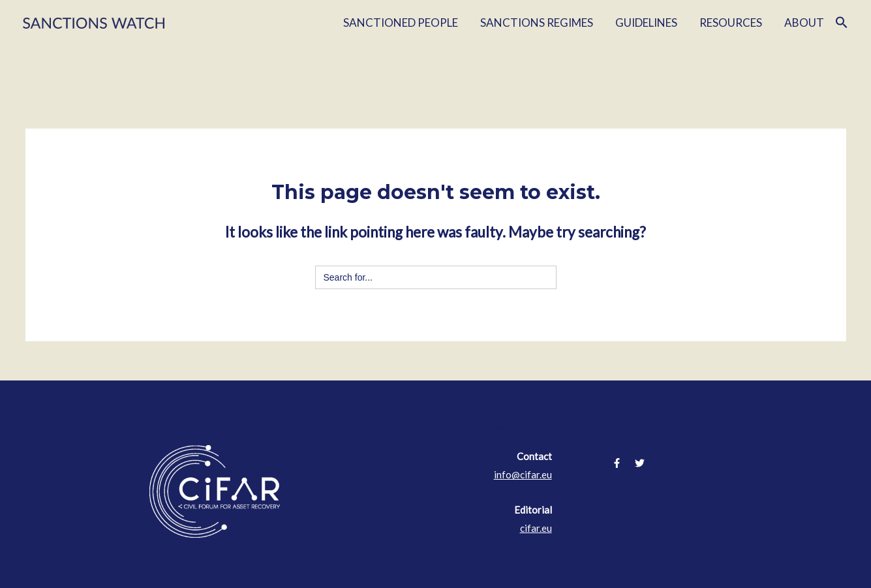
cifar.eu (536, 528)
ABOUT (804, 23)
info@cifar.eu (523, 474)
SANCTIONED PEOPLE (401, 23)
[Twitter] (640, 463)
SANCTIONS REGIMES (537, 23)
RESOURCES (731, 23)
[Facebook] (617, 463)
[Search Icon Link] (842, 23)
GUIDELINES (646, 23)
